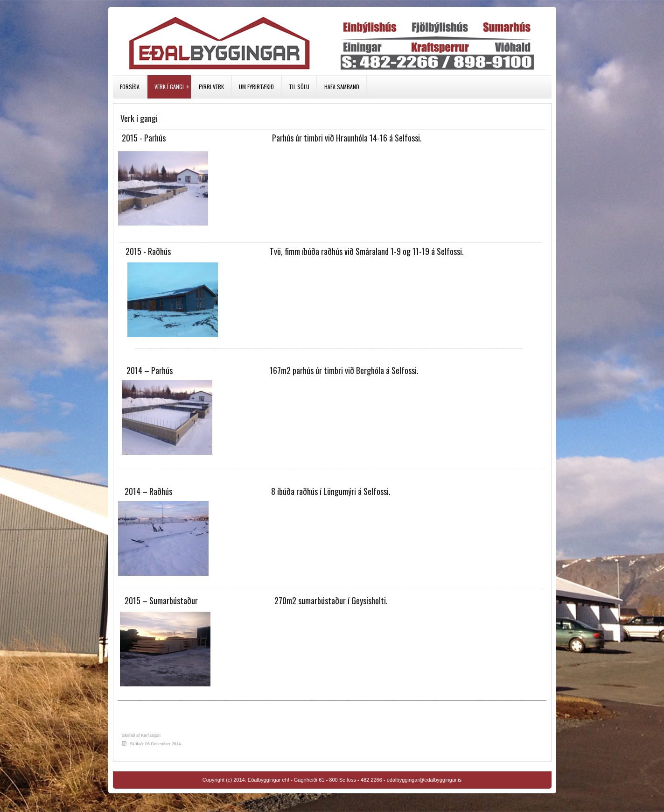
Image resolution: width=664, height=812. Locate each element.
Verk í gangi (169, 87)
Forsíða (130, 87)
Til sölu (299, 87)
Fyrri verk (211, 87)
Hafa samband (342, 87)
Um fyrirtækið (256, 87)
